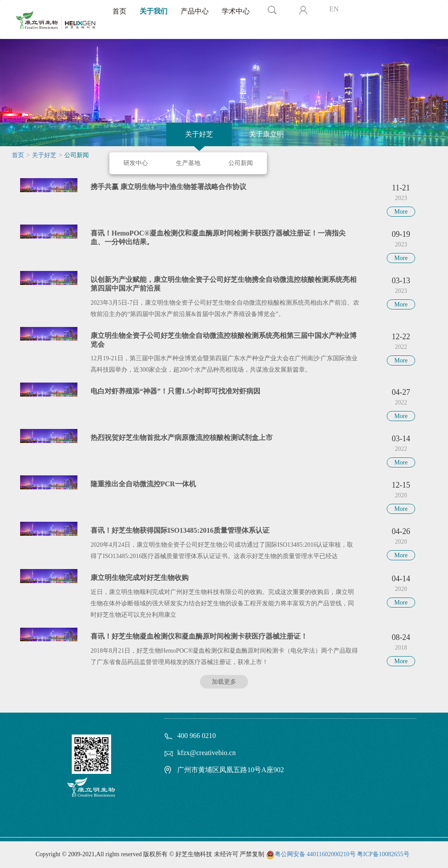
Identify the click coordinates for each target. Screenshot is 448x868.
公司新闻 (241, 163)
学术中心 (236, 11)
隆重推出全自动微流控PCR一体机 (143, 484)
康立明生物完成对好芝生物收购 (140, 578)
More (401, 212)
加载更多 (224, 682)
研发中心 (136, 163)
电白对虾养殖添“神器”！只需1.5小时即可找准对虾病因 (175, 391)
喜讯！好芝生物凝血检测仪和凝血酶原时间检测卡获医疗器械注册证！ (199, 636)
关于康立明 (266, 134)
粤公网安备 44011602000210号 (315, 854)
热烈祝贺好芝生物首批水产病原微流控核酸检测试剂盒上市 (182, 438)
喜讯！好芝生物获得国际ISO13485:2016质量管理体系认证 (180, 530)
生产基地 (188, 163)
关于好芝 (199, 134)
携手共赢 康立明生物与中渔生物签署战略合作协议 (168, 187)
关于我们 (154, 11)
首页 (119, 11)
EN (334, 9)
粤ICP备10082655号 (383, 854)
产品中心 (195, 11)
